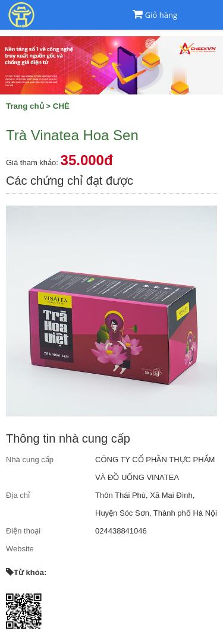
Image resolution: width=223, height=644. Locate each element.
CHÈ (61, 106)
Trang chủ (25, 106)
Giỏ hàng (161, 15)
